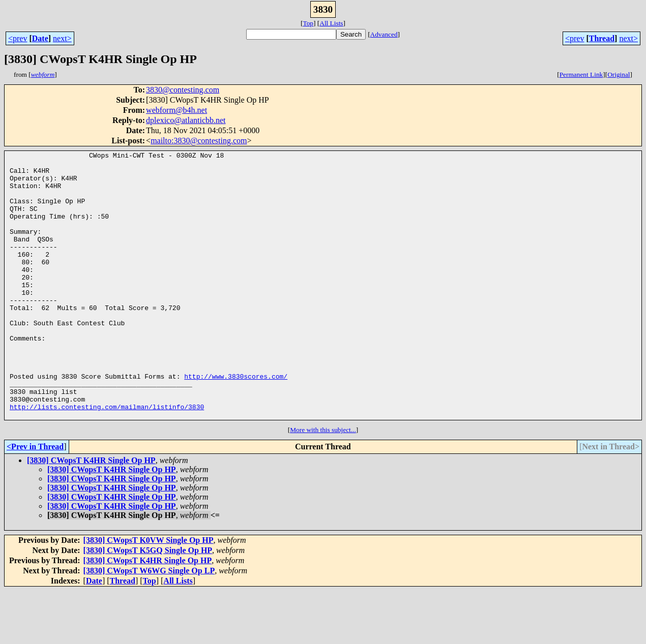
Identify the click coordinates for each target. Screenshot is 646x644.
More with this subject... (323, 483)
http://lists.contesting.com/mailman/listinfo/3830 (107, 458)
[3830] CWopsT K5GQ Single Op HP (148, 604)
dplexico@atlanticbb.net (186, 120)
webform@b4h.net (177, 110)
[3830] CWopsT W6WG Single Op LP (149, 624)
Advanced (384, 34)
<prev (18, 38)
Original (619, 74)
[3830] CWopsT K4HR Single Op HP (91, 514)
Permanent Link (581, 74)
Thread (602, 38)
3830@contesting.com (183, 90)
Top (308, 23)
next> (62, 38)
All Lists (331, 23)
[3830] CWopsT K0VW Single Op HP (149, 593)
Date (40, 38)
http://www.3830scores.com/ (236, 422)
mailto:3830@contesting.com (199, 141)
